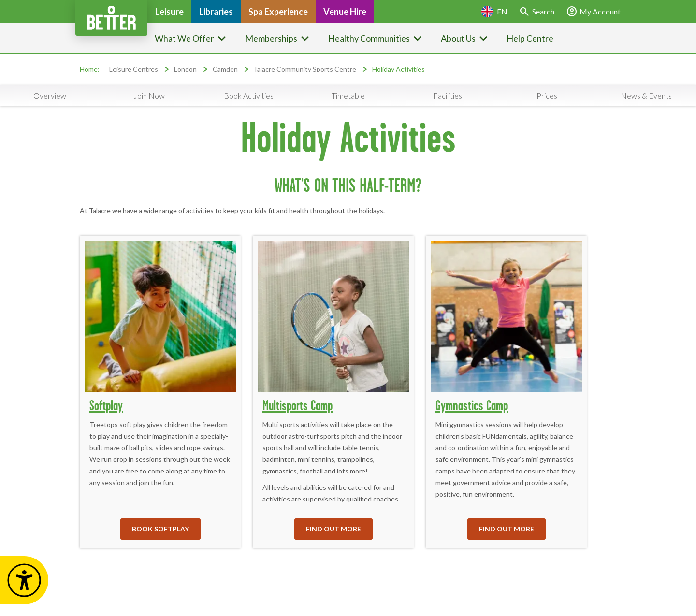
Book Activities (249, 95)
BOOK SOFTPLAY (160, 529)
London (185, 69)
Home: (90, 69)
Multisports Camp (297, 405)
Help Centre (530, 38)
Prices (547, 95)
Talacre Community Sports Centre (305, 69)
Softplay (106, 405)
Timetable (348, 95)
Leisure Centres (134, 69)
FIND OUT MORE (333, 529)
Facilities (448, 95)
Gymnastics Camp (472, 405)
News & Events (646, 95)
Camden (226, 69)
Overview (50, 95)
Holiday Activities (399, 69)
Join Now (149, 95)
